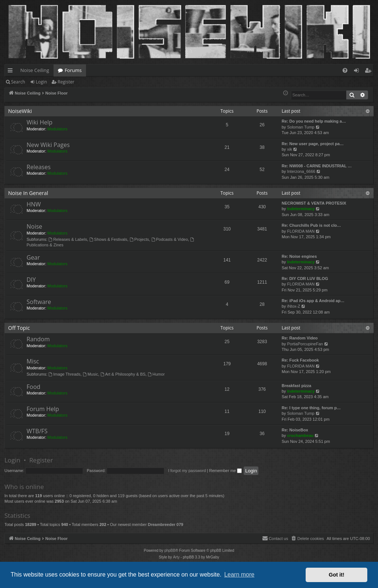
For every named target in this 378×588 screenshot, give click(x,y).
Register (66, 82)
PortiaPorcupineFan (305, 344)
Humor (156, 374)
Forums (73, 70)
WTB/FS (37, 431)
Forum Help (43, 409)
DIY (31, 280)
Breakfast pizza (296, 386)
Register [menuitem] (370, 72)
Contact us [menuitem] (275, 538)
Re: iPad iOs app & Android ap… (313, 301)
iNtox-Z (294, 306)
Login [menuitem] (358, 72)
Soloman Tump (301, 127)
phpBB (170, 551)
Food (33, 387)
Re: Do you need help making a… (314, 121)
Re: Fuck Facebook (300, 360)
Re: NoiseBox (295, 430)
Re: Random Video (300, 338)
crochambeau (300, 435)
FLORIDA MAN (301, 231)
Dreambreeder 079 (165, 524)
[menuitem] (345, 70)
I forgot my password (187, 471)
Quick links (12, 72)
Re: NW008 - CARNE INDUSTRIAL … (317, 166)
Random (38, 339)
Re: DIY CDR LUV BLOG (305, 278)
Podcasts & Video (170, 239)
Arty (176, 557)
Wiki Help (39, 122)
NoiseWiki (20, 111)
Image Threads (64, 374)
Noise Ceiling (35, 70)
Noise (34, 226)
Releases (39, 167)
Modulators (57, 129)
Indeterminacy (301, 209)
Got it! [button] (337, 575)
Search (18, 82)
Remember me (225, 471)
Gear (33, 257)
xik (290, 149)
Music (90, 374)
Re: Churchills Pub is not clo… (311, 225)
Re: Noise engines (299, 256)
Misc (33, 361)
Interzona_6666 (301, 171)
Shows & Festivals (108, 239)
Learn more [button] (239, 575)
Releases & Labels (68, 239)
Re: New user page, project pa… (313, 144)
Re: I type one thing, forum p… (311, 408)
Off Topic (19, 328)
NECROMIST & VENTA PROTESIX (314, 203)
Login (41, 82)
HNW (34, 204)
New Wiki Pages (48, 145)
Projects (139, 239)
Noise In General (28, 193)
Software (39, 302)
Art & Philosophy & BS (123, 374)
